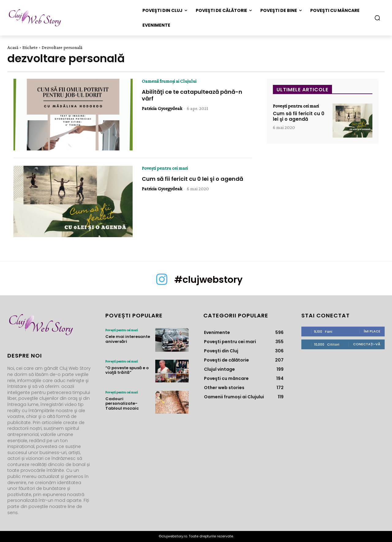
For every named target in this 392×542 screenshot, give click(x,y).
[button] (377, 18)
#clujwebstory (208, 280)
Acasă (13, 47)
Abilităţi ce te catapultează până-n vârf (192, 95)
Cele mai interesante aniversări (128, 339)
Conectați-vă (367, 344)
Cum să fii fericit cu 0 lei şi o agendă (192, 179)
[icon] (162, 283)
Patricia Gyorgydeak (162, 108)
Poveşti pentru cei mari (165, 168)
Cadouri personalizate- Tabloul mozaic (122, 404)
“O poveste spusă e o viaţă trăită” (127, 370)
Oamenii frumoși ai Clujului (169, 81)
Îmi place (372, 331)
